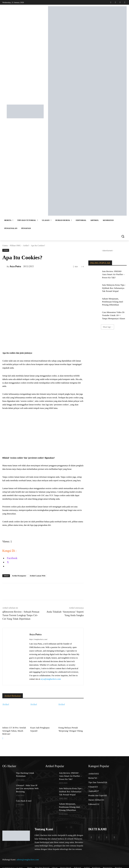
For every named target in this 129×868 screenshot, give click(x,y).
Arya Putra (15, 266)
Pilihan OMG (15, 246)
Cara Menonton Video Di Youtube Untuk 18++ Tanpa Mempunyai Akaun (113, 312)
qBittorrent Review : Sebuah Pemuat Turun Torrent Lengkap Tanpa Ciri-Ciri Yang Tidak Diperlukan (21, 615)
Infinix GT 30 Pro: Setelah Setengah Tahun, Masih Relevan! (13, 730)
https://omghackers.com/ (38, 639)
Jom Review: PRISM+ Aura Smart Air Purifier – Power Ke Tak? (114, 274)
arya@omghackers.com (51, 679)
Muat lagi (107, 324)
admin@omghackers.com (28, 856)
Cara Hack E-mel (23, 799)
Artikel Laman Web (37, 576)
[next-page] (3, 738)
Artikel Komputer (19, 576)
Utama (5, 246)
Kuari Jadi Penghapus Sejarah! (43, 728)
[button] (123, 236)
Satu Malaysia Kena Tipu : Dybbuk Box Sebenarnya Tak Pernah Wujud (114, 287)
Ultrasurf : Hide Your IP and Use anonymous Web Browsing (27, 787)
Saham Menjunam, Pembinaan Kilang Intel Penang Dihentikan (112, 300)
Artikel (26, 246)
